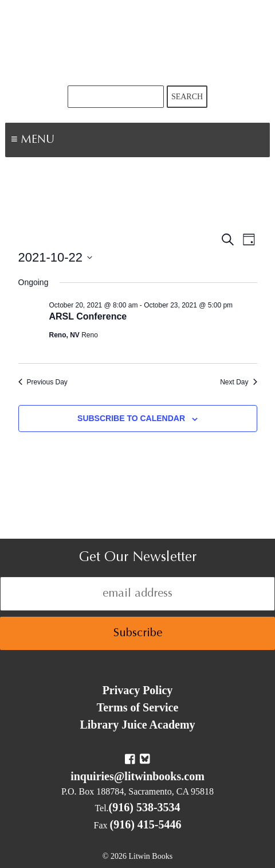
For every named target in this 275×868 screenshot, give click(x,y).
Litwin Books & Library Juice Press (137, 43)
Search (187, 97)
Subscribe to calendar (131, 418)
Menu (72, 141)
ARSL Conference (88, 316)
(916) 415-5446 (146, 824)
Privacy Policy (138, 690)
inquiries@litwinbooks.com (137, 776)
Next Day (238, 382)
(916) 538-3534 (145, 807)
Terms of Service (138, 707)
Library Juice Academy (137, 725)
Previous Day (43, 382)
